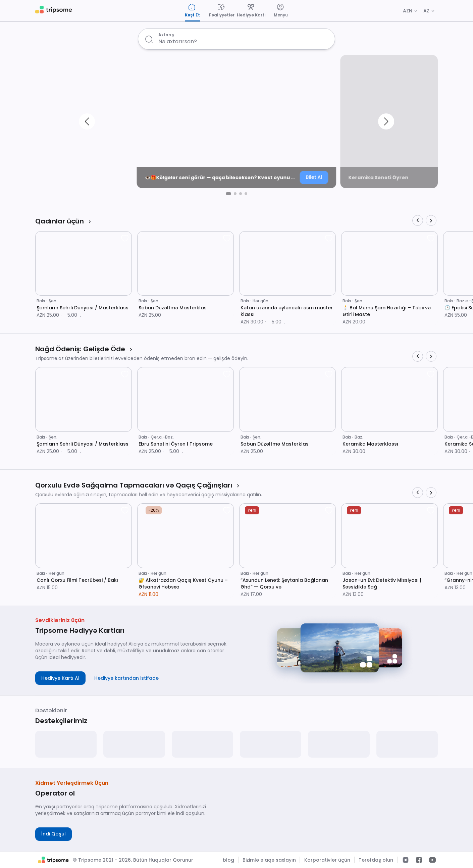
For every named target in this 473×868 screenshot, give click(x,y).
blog (228, 860)
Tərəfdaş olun (376, 860)
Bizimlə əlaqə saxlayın (269, 860)
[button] (87, 122)
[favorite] (125, 238)
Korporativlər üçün (327, 860)
